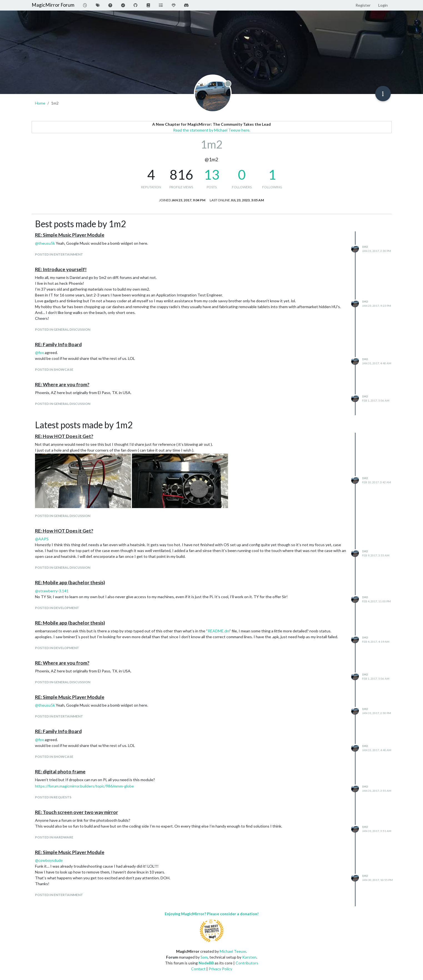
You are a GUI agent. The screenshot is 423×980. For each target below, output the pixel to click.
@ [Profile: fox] (39, 352)
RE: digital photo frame (60, 772)
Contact (198, 969)
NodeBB (206, 963)
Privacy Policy (220, 969)
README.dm (219, 631)
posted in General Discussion (63, 329)
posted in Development (57, 608)
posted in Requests (53, 797)
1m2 (365, 247)
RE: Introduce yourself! (61, 269)
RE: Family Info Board (58, 344)
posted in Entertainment (59, 254)
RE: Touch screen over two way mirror (77, 812)
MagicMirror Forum (53, 5)
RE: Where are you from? (62, 384)
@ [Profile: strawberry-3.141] (52, 591)
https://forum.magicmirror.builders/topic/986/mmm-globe (84, 786)
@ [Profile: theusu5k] (45, 243)
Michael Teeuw (233, 951)
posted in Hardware (54, 837)
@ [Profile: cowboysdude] (49, 860)
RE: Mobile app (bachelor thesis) (70, 582)
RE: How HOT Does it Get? (64, 436)
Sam (204, 957)
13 (212, 175)
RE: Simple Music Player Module (70, 235)
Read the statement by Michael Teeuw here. (212, 130)
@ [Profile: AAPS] (42, 539)
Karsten (249, 957)
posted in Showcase (54, 369)
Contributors (247, 963)
